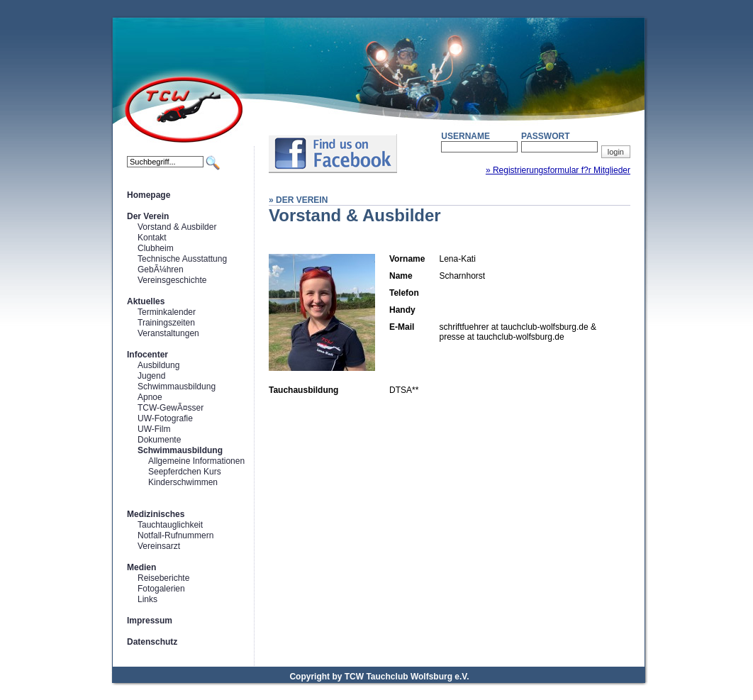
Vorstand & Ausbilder (177, 227)
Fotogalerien (161, 589)
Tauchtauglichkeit (170, 525)
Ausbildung (158, 365)
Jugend (151, 376)
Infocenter (147, 355)
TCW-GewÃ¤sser (171, 408)
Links (147, 599)
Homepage (149, 195)
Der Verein (148, 216)
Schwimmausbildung (177, 387)
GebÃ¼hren (161, 270)
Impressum (150, 621)
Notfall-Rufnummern (175, 535)
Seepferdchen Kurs (185, 472)
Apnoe (150, 397)
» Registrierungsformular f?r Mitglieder (558, 170)
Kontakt (152, 238)
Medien (141, 567)
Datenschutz (152, 642)
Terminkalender (167, 312)
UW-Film (154, 429)
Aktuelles (146, 301)
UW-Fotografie (165, 418)
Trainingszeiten (166, 323)
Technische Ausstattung (182, 259)
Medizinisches (156, 514)
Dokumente (159, 440)
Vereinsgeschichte (172, 280)
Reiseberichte (163, 578)
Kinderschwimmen (183, 482)
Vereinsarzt (159, 546)
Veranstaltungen (168, 333)
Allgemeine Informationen (196, 461)
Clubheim (156, 248)
